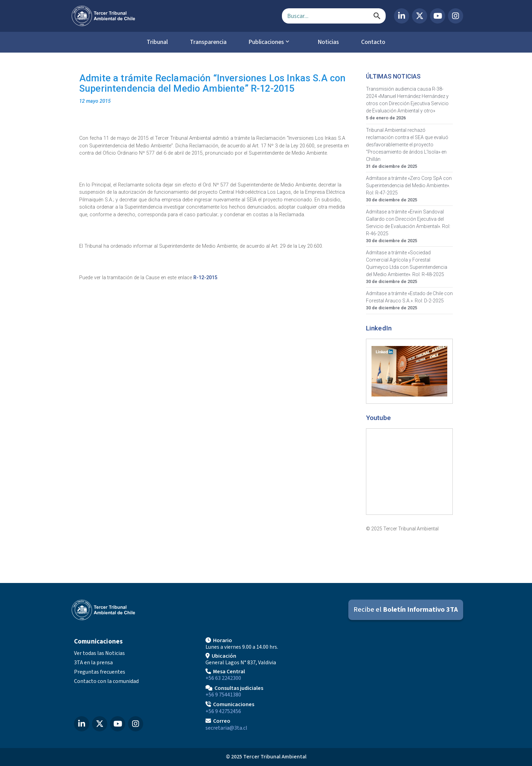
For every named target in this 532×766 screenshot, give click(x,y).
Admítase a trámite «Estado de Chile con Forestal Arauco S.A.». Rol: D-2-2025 (409, 297)
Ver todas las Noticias (99, 654)
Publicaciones (267, 42)
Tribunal (154, 42)
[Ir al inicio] (171, 16)
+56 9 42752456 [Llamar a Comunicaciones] (223, 712)
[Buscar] (377, 16)
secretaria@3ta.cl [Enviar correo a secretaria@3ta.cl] (226, 728)
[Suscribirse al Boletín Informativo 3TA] (406, 610)
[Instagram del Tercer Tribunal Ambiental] (456, 16)
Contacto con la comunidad (106, 681)
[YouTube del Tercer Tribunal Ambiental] (438, 16)
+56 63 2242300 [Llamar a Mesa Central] (223, 678)
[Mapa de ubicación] (397, 684)
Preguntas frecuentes (100, 672)
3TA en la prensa (93, 663)
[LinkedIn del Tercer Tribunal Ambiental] (402, 16)
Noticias (329, 42)
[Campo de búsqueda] (334, 16)
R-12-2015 (205, 278)
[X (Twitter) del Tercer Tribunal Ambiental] (420, 16)
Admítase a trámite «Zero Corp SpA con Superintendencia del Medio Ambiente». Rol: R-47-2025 (409, 185)
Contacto (376, 42)
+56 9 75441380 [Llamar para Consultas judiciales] (223, 695)
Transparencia (207, 42)
